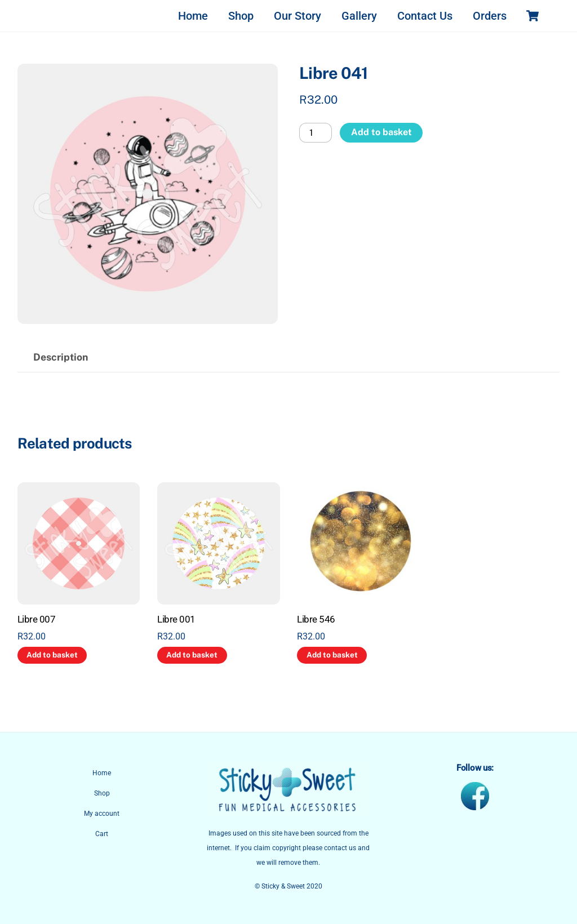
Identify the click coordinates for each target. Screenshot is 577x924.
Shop (241, 16)
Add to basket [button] (52, 655)
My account (102, 814)
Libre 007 (36, 619)
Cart (102, 834)
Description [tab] (61, 357)
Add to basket (381, 132)
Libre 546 (316, 619)
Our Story (298, 16)
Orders (490, 16)
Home (193, 16)
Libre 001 (176, 619)
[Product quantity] (316, 133)
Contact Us (425, 16)
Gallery (359, 16)
